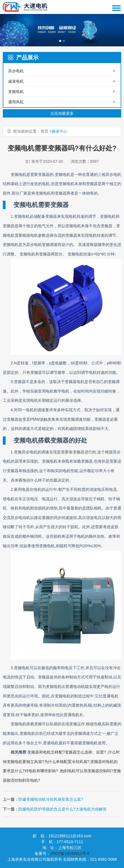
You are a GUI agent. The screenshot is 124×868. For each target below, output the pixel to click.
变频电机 (16, 92)
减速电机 (16, 81)
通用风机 (16, 102)
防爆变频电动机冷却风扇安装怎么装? (51, 799)
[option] (62, 30)
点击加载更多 (62, 113)
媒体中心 (59, 131)
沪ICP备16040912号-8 (70, 853)
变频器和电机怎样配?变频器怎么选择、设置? (67, 752)
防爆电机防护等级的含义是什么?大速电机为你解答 (63, 809)
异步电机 (16, 71)
